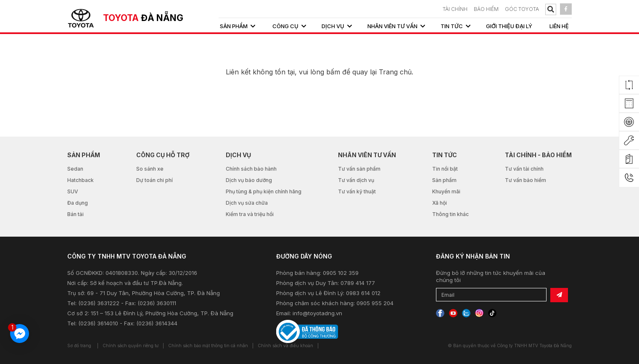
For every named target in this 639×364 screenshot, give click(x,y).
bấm (333, 72)
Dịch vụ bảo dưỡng (249, 180)
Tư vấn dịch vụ (356, 180)
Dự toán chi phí (154, 180)
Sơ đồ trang (79, 346)
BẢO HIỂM (486, 9)
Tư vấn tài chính (524, 169)
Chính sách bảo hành (251, 169)
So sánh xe (150, 169)
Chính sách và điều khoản (285, 346)
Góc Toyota (522, 9)
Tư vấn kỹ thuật (357, 191)
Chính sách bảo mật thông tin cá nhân (208, 346)
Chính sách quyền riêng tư (131, 346)
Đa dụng (78, 203)
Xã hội (440, 203)
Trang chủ (395, 72)
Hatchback (81, 180)
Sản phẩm (444, 180)
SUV (73, 191)
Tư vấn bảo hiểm (525, 180)
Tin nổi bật (445, 169)
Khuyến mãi (446, 191)
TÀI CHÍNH (455, 9)
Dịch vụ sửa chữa (247, 203)
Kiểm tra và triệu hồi (250, 214)
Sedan (75, 169)
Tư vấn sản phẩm (359, 169)
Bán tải (75, 214)
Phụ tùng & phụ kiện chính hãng (264, 191)
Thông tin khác (450, 214)
